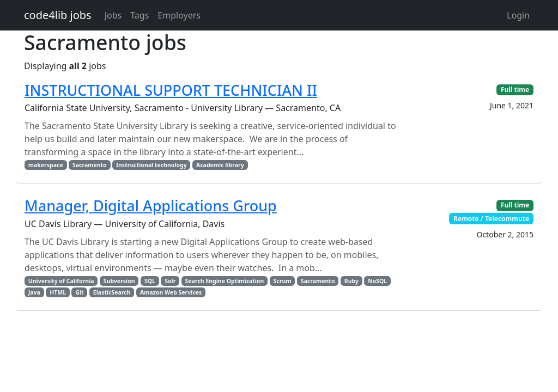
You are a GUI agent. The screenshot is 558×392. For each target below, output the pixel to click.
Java (34, 292)
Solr (170, 281)
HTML (58, 292)
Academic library (220, 165)
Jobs (113, 15)
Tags (139, 15)
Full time (515, 90)
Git (79, 292)
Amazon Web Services (171, 292)
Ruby (351, 281)
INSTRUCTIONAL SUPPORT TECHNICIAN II (171, 90)
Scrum (283, 281)
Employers (179, 15)
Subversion (119, 281)
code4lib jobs (58, 15)
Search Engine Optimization (225, 281)
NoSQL (377, 281)
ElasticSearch (112, 292)
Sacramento (90, 165)
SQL (150, 281)
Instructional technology (151, 165)
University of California (61, 281)
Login (518, 15)
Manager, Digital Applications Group (151, 206)
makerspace (46, 165)
